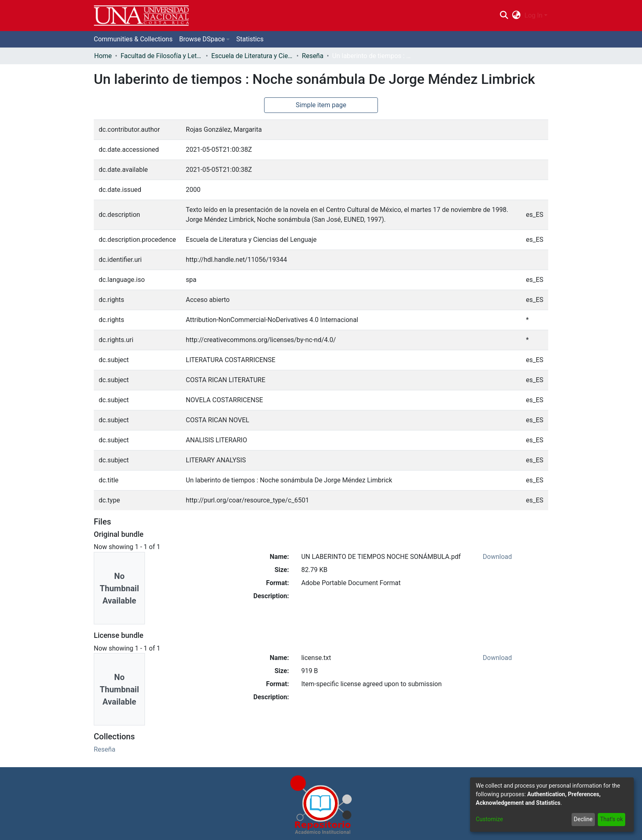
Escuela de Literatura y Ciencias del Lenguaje (252, 56)
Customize (489, 819)
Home (103, 56)
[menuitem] (517, 16)
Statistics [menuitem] (250, 39)
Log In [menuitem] (533, 15)
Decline (583, 819)
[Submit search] (504, 16)
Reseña (313, 56)
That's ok (611, 819)
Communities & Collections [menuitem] (133, 39)
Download (497, 557)
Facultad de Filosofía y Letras (161, 56)
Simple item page (321, 105)
